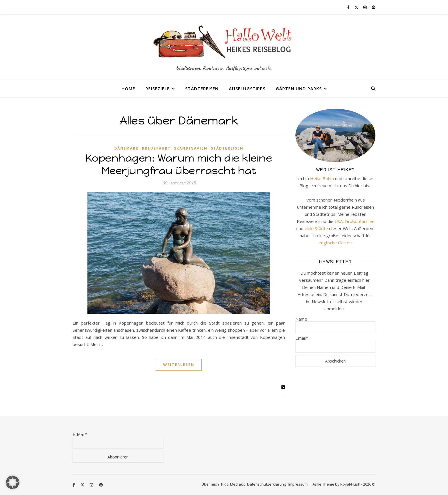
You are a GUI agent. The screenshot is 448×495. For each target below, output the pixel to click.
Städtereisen (202, 88)
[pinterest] (374, 7)
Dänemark (126, 148)
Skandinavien (191, 148)
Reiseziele (158, 88)
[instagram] (365, 7)
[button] (13, 482)
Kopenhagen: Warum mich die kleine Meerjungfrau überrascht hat (179, 164)
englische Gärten (335, 243)
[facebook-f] (349, 7)
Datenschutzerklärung (267, 484)
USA (339, 221)
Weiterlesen (179, 365)
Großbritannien (360, 221)
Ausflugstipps (247, 88)
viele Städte (316, 228)
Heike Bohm (322, 178)
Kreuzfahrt (156, 148)
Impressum (298, 484)
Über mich (210, 484)
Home (128, 88)
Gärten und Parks (299, 88)
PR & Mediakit (233, 484)
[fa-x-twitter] (357, 7)
